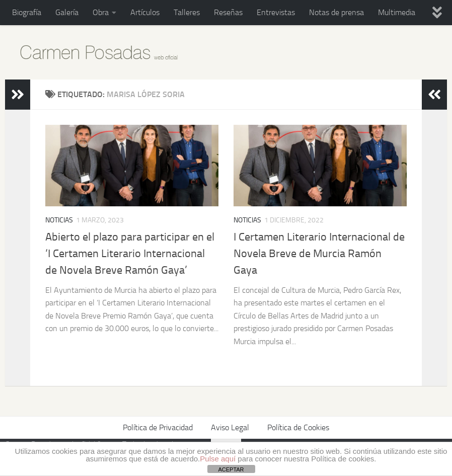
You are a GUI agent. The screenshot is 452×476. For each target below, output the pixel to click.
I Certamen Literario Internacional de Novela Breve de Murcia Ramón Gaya (319, 254)
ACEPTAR (231, 469)
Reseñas (228, 12)
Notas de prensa (336, 12)
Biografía (27, 12)
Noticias (59, 220)
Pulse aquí (218, 459)
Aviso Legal (230, 427)
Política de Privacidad (158, 427)
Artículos (145, 12)
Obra (101, 12)
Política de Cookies (298, 427)
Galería (67, 12)
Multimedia (397, 12)
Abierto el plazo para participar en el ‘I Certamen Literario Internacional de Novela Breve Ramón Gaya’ (130, 254)
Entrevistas (276, 12)
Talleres (187, 12)
